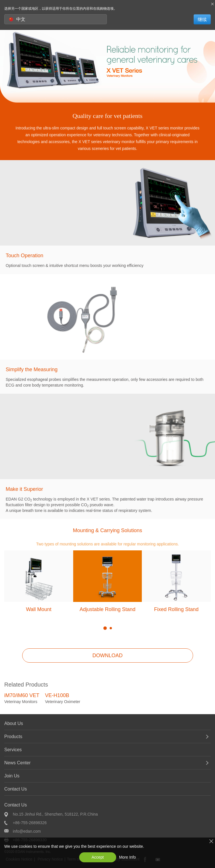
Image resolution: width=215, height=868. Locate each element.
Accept (98, 857)
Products (13, 737)
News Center (17, 763)
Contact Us (16, 789)
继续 (202, 19)
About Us (14, 723)
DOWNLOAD (107, 655)
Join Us (12, 776)
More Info (127, 857)
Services (13, 750)
